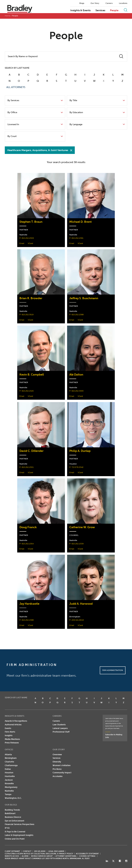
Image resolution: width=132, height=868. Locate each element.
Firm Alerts (10, 732)
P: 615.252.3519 (26, 314)
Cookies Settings (87, 856)
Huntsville (10, 776)
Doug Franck (28, 527)
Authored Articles (13, 725)
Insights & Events (80, 10)
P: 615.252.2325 (27, 391)
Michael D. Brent (81, 222)
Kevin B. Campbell (32, 375)
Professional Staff (61, 732)
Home (7, 16)
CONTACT (27, 851)
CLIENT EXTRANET (12, 851)
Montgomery (11, 787)
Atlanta (8, 754)
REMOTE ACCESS (12, 856)
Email (22, 243)
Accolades (58, 776)
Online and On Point (15, 839)
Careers (109, 3)
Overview (57, 754)
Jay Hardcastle (29, 604)
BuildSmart (10, 813)
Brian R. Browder (31, 298)
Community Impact (62, 773)
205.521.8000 (40, 851)
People (114, 10)
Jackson (9, 780)
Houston (9, 773)
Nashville (9, 791)
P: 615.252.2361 (76, 238)
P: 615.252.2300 (27, 238)
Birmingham (11, 758)
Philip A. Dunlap (80, 451)
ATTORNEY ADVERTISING (66, 856)
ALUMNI (25, 856)
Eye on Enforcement (15, 821)
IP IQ (7, 828)
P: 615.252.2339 (76, 544)
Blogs (82, 3)
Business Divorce (13, 817)
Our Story (95, 3)
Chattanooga (11, 765)
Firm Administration (113, 670)
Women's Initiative (62, 765)
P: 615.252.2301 (27, 467)
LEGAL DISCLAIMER (56, 851)
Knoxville (9, 783)
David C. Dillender (31, 451)
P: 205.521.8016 (77, 620)
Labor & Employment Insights (19, 835)
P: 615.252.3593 (76, 391)
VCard (30, 243)
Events (8, 728)
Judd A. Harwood (81, 604)
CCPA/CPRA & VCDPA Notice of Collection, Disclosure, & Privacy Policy (39, 854)
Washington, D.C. (13, 798)
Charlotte (9, 762)
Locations (123, 3)
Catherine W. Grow (82, 527)
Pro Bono (57, 769)
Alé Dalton (76, 375)
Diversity (57, 762)
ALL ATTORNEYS (16, 87)
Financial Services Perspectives (20, 824)
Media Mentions (12, 739)
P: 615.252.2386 (27, 620)
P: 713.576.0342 (76, 467)
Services (100, 10)
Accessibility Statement (87, 854)
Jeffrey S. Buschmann (84, 298)
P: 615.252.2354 (27, 544)
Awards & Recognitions (16, 721)
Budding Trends (12, 810)
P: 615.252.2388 (76, 314)
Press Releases (12, 743)
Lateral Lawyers (60, 728)
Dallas (8, 769)
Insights (9, 735)
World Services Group (42, 856)
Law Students (59, 725)
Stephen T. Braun (31, 222)
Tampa (8, 794)
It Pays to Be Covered (15, 832)
